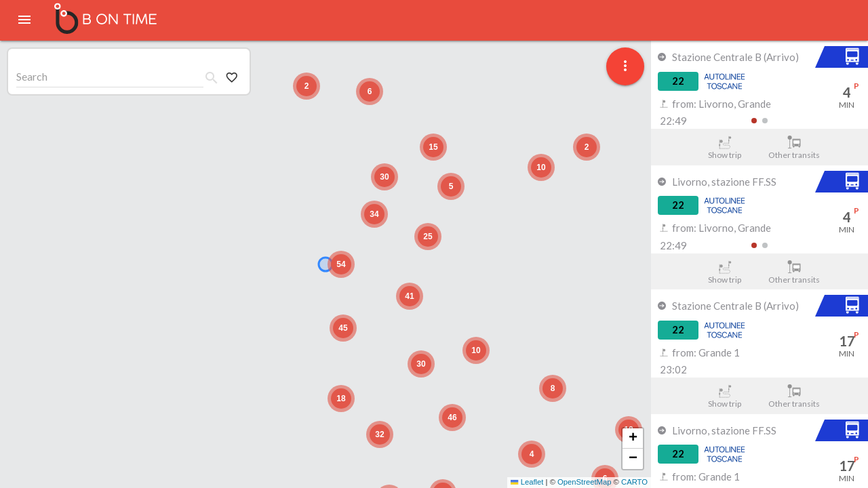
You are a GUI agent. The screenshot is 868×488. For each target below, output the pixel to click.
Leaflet (527, 482)
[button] (553, 388)
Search (32, 76)
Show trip (725, 148)
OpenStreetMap (584, 482)
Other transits (794, 148)
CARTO (634, 482)
